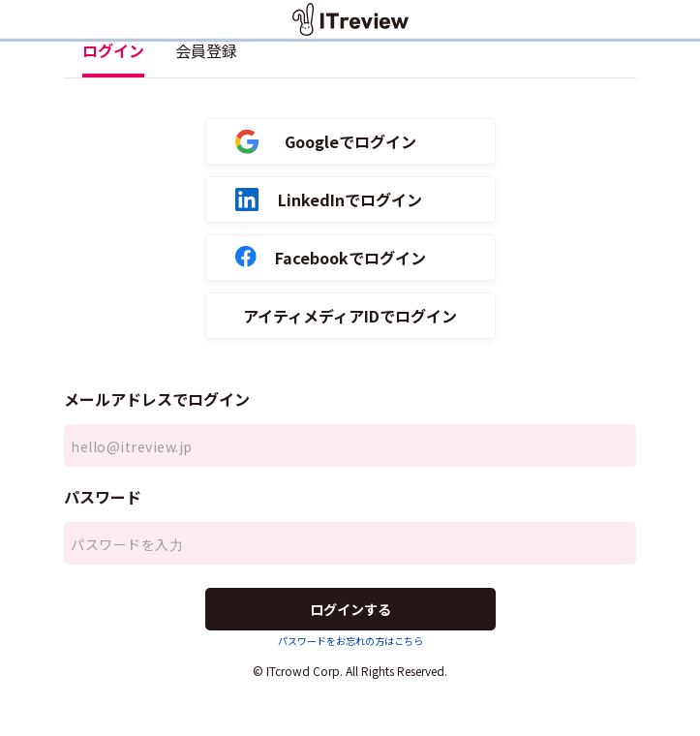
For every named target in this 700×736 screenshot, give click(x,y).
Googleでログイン (326, 142)
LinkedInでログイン (329, 200)
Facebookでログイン (331, 258)
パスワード (103, 497)
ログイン (113, 50)
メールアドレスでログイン (157, 399)
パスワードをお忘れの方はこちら (350, 641)
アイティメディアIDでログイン (350, 316)
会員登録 (206, 50)
